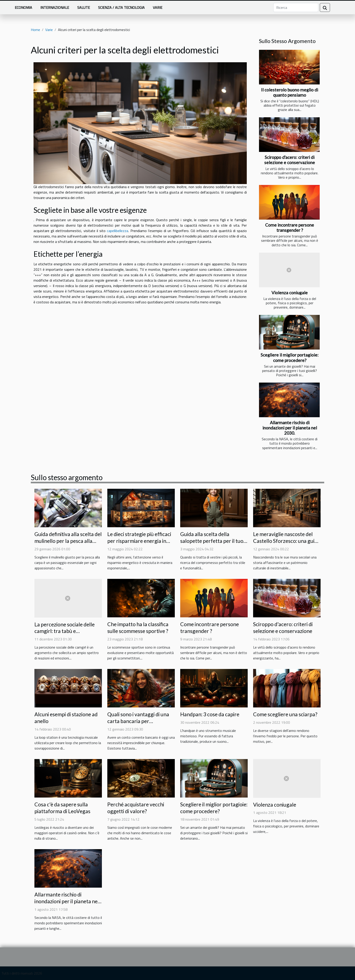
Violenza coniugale (290, 293)
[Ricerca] (296, 7)
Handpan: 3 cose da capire (210, 714)
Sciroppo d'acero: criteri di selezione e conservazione (290, 160)
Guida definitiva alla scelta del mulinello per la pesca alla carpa (68, 541)
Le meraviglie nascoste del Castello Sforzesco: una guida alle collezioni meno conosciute (287, 544)
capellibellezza (118, 231)
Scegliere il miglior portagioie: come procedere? (290, 357)
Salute (84, 7)
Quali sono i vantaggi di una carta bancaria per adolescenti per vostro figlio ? (141, 721)
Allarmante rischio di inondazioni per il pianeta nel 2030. (290, 428)
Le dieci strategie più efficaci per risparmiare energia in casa (139, 541)
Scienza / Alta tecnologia (121, 7)
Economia (23, 7)
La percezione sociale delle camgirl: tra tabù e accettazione (65, 631)
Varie (158, 7)
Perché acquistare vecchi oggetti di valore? (136, 808)
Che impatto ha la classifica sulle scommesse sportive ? (138, 628)
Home (35, 30)
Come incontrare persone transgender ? (290, 228)
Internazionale (55, 7)
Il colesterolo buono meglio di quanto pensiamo (290, 92)
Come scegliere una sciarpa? (285, 714)
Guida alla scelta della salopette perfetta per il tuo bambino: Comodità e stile (212, 541)
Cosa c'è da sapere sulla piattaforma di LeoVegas (62, 808)
